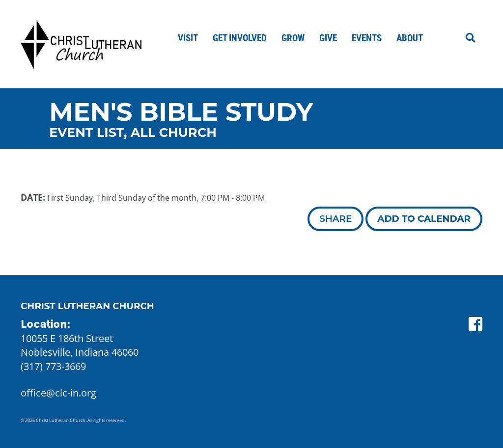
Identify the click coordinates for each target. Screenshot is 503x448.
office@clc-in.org (58, 393)
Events (367, 39)
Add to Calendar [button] (424, 219)
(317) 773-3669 (53, 366)
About (410, 39)
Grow (293, 39)
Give (328, 39)
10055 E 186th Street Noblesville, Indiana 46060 (80, 345)
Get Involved (240, 39)
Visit (188, 39)
